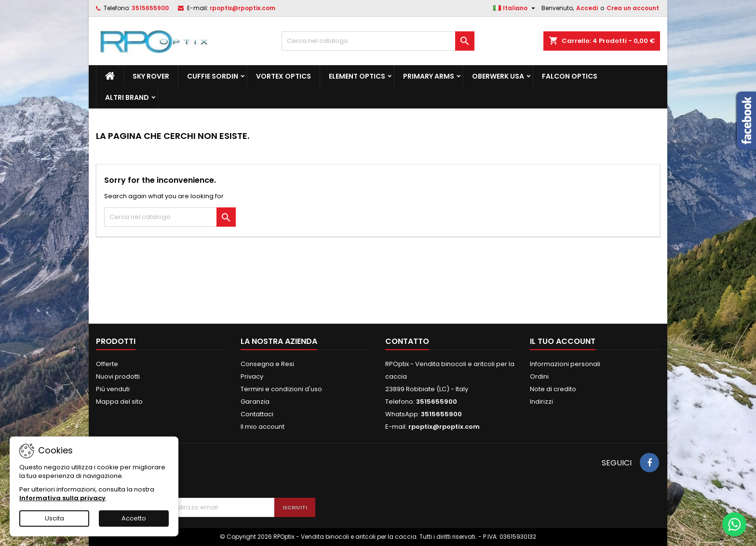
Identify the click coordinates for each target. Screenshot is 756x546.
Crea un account (633, 8)
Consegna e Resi (267, 364)
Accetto (134, 518)
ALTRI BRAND (127, 97)
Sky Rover (151, 76)
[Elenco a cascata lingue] (515, 8)
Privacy (252, 376)
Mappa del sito (119, 402)
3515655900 (150, 8)
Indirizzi (541, 402)
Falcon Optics (570, 76)
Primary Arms (429, 76)
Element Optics (357, 76)
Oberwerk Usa (498, 76)
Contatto (407, 341)
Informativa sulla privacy (62, 498)
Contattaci (257, 414)
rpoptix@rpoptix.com (243, 8)
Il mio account (263, 427)
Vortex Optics (283, 76)
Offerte (107, 364)
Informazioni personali (565, 364)
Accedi (587, 8)
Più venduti (113, 389)
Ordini (539, 376)
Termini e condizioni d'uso (281, 389)
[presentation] (225, 474)
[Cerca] (378, 41)
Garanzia (255, 402)
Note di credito (553, 389)
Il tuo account (563, 341)
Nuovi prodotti (118, 376)
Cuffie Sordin (213, 76)
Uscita (54, 518)
